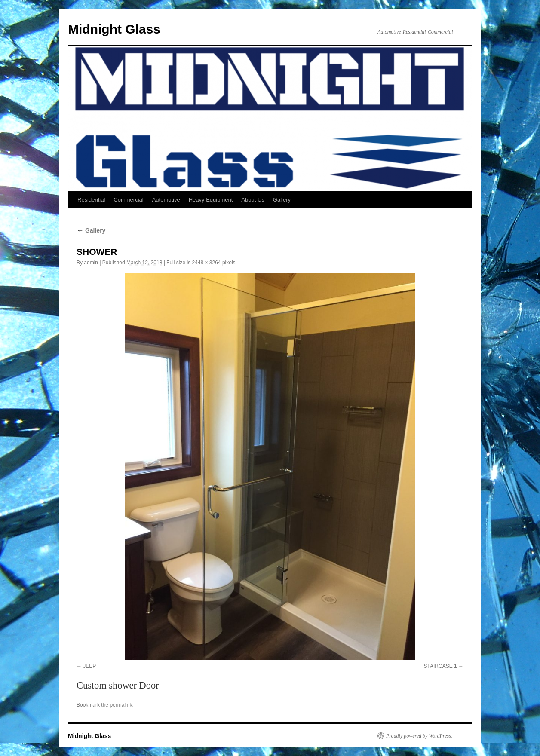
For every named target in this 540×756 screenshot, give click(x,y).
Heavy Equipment (211, 200)
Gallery (282, 200)
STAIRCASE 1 (440, 666)
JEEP (89, 666)
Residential (91, 200)
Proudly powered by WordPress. (419, 736)
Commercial (128, 200)
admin (91, 263)
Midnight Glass (114, 29)
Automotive (166, 200)
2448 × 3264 (206, 263)
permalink (121, 705)
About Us (253, 200)
